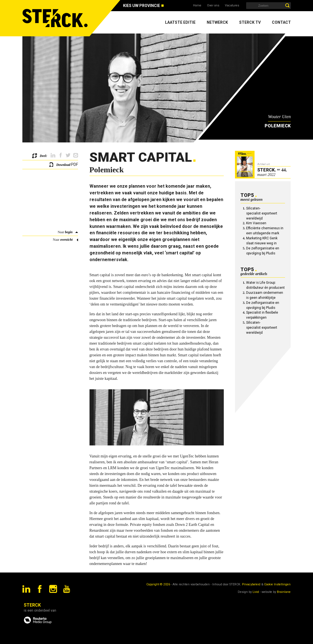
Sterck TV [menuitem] (250, 22)
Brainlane (284, 592)
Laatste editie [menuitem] (180, 22)
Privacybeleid (251, 584)
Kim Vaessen (256, 223)
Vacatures (232, 5)
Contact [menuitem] (281, 22)
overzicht (66, 240)
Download (63, 165)
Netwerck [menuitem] (217, 22)
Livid (256, 592)
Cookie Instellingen (277, 584)
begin (69, 232)
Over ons (213, 5)
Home (197, 5)
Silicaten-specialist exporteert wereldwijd (262, 213)
